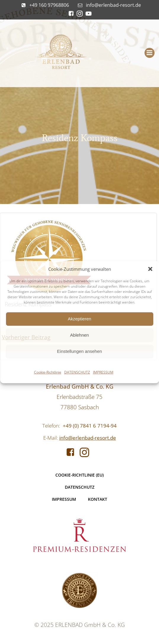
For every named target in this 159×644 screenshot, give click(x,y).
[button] (150, 269)
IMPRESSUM (103, 372)
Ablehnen (79, 335)
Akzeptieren (79, 319)
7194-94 (107, 426)
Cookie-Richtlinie (48, 372)
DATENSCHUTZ (77, 372)
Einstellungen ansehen (80, 351)
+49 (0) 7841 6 (79, 426)
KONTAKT (98, 499)
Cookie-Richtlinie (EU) (79, 475)
